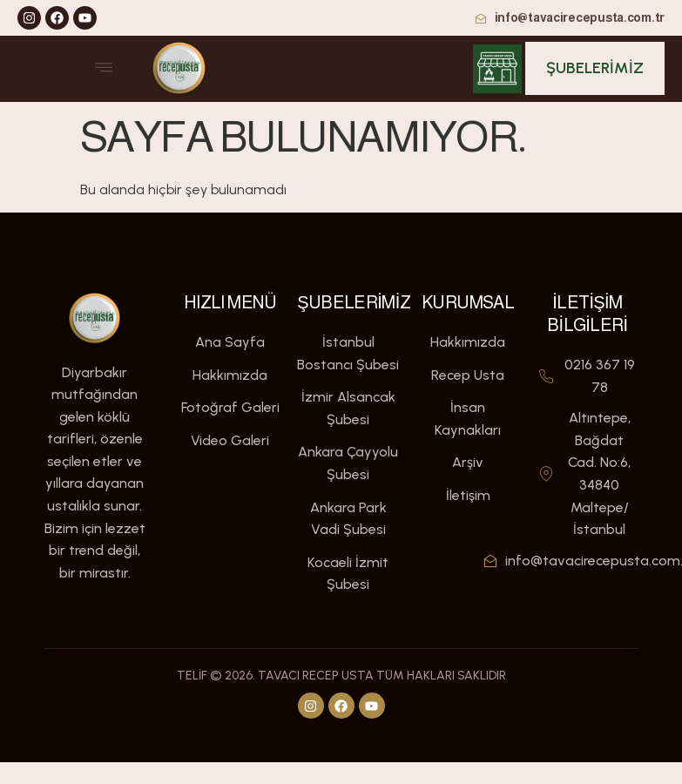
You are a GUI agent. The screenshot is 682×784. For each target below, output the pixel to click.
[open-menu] (104, 68)
